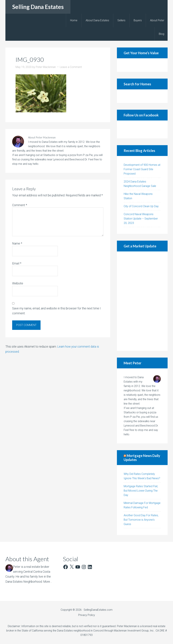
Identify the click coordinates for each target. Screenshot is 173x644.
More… (48, 582)
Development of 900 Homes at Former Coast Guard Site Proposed (142, 169)
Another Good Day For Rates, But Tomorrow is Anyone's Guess (141, 520)
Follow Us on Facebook (141, 115)
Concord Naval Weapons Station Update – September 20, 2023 (141, 219)
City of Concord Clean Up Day (141, 206)
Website (18, 283)
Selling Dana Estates (38, 7)
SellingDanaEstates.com (98, 610)
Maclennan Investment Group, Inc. (134, 631)
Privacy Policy (87, 615)
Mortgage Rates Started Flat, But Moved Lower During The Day (141, 491)
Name (17, 243)
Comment (20, 205)
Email (17, 263)
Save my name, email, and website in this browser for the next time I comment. (56, 311)
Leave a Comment (71, 67)
